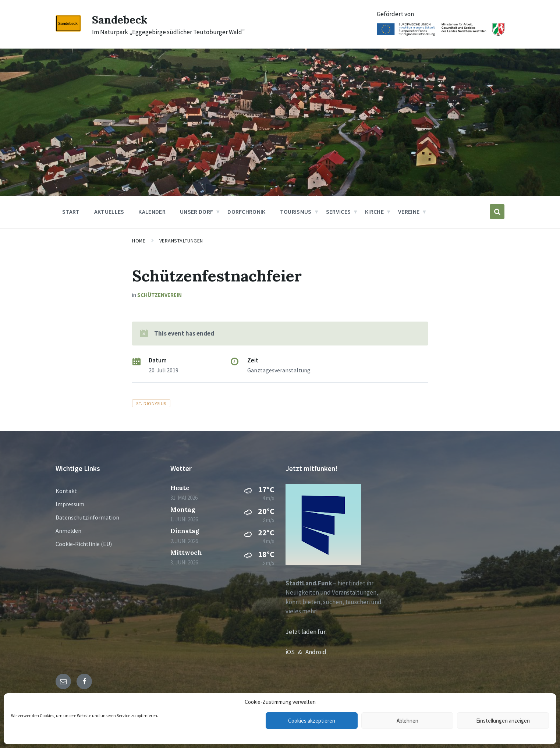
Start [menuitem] (71, 212)
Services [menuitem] (339, 212)
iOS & (295, 652)
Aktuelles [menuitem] (109, 212)
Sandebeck (120, 20)
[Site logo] (68, 29)
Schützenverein (160, 295)
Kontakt (66, 491)
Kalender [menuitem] (152, 212)
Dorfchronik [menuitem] (247, 212)
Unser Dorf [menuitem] (196, 212)
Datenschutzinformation (87, 517)
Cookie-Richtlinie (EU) (84, 544)
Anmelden (68, 531)
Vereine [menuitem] (409, 212)
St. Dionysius (151, 403)
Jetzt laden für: (306, 632)
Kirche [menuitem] (374, 212)
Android (316, 652)
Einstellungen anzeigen (503, 721)
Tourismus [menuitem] (296, 212)
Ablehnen (407, 721)
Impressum (70, 504)
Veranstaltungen (181, 241)
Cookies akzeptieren (312, 721)
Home (139, 241)
